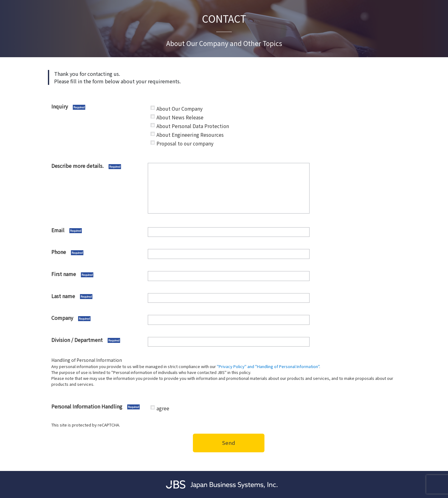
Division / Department (98, 340)
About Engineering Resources (190, 135)
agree (163, 408)
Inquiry (98, 107)
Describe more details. (98, 166)
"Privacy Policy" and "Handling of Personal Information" (268, 366)
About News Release (180, 117)
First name (98, 274)
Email (98, 230)
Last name (98, 296)
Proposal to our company (185, 143)
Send (229, 443)
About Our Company (180, 109)
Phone (98, 252)
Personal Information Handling (98, 407)
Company (98, 318)
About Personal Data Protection (193, 126)
